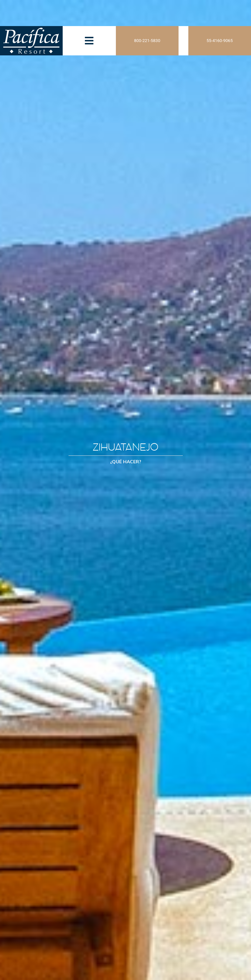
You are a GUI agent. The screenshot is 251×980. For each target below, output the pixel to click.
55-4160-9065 (220, 41)
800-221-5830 (147, 41)
